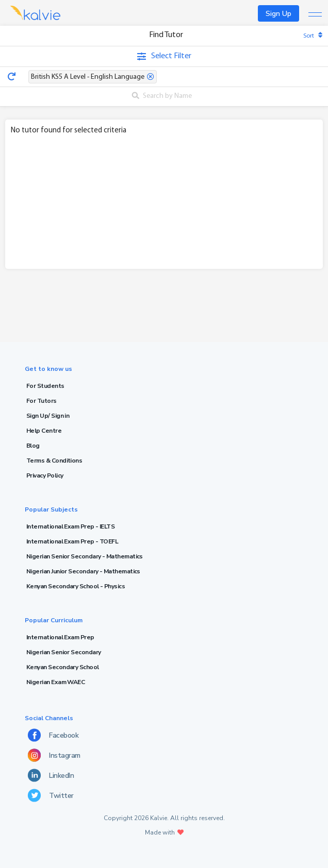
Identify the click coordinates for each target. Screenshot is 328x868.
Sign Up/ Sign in (48, 416)
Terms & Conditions (54, 461)
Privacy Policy (45, 475)
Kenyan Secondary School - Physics (76, 586)
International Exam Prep (60, 637)
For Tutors (42, 401)
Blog (33, 446)
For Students (45, 386)
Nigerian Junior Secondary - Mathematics (83, 571)
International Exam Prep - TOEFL (72, 541)
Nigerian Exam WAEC (55, 682)
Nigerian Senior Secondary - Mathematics (85, 556)
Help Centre (44, 431)
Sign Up (278, 14)
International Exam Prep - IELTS (70, 526)
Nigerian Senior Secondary (64, 652)
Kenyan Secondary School (63, 667)
